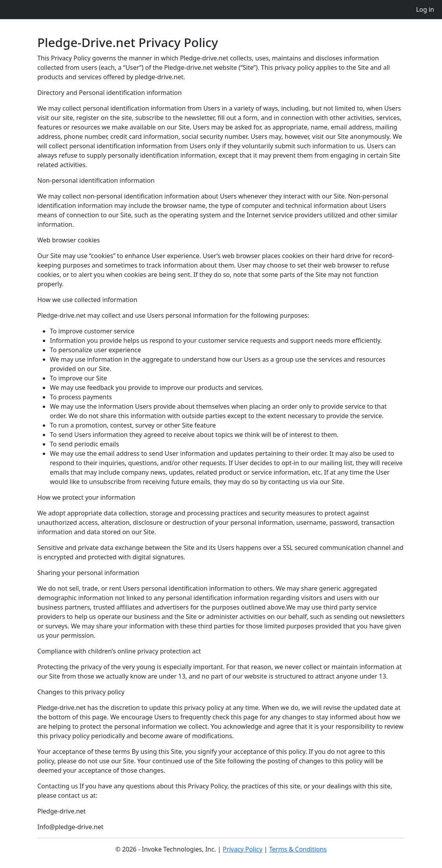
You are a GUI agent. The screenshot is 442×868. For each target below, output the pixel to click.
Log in (425, 9)
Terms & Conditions (298, 849)
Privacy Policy (242, 849)
